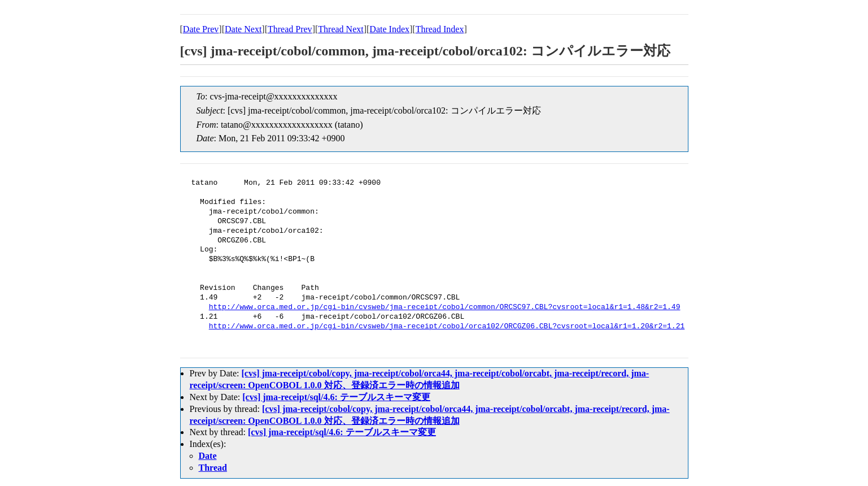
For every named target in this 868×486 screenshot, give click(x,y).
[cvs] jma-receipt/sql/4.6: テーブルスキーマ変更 (336, 397)
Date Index (389, 29)
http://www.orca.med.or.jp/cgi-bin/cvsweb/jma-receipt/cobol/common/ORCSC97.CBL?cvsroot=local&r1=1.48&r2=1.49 (445, 307)
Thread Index (440, 29)
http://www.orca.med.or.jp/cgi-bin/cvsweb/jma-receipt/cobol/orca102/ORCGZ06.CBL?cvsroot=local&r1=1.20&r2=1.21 (447, 327)
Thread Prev (290, 29)
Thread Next (341, 29)
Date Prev (201, 29)
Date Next (243, 29)
